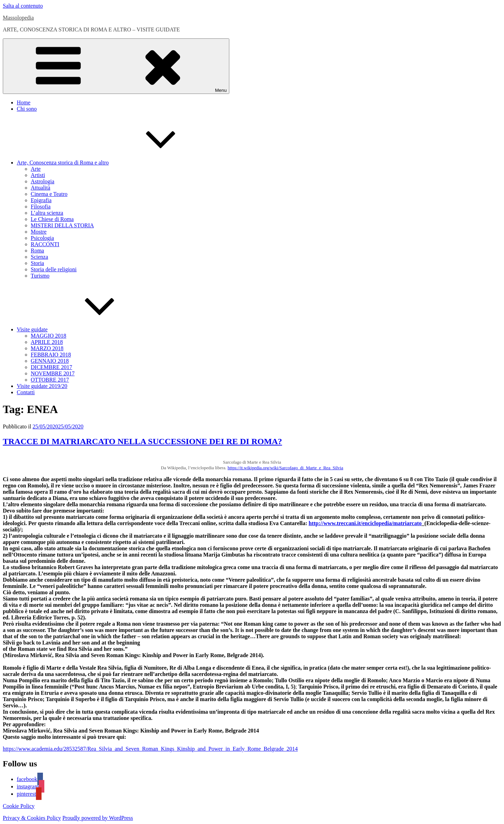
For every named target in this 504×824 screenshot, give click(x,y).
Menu (116, 66)
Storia (37, 263)
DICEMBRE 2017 (51, 367)
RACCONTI (45, 244)
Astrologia (43, 181)
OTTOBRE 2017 (50, 380)
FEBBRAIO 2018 (51, 355)
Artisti (38, 175)
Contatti (26, 392)
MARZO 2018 (47, 348)
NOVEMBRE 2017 (53, 373)
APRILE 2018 (47, 342)
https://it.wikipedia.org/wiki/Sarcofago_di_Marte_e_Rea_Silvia (285, 468)
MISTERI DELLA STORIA (62, 225)
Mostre (39, 232)
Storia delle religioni (54, 269)
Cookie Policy (19, 806)
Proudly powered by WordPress (98, 818)
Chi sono (27, 109)
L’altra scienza (47, 213)
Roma (37, 251)
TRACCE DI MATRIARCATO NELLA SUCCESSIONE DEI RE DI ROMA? (142, 441)
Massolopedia (18, 18)
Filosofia (41, 207)
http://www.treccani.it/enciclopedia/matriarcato (365, 523)
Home (24, 102)
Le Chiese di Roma (52, 219)
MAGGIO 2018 (49, 336)
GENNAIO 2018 (50, 361)
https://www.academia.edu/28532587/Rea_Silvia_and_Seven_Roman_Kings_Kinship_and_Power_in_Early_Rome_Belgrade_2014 (150, 749)
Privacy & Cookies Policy (32, 818)
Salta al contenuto (23, 6)
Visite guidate (84, 329)
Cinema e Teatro (49, 194)
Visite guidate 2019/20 (42, 386)
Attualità (40, 188)
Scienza (39, 257)
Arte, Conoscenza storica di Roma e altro (115, 163)
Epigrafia (41, 200)
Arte (36, 169)
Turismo (40, 276)
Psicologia (42, 238)
